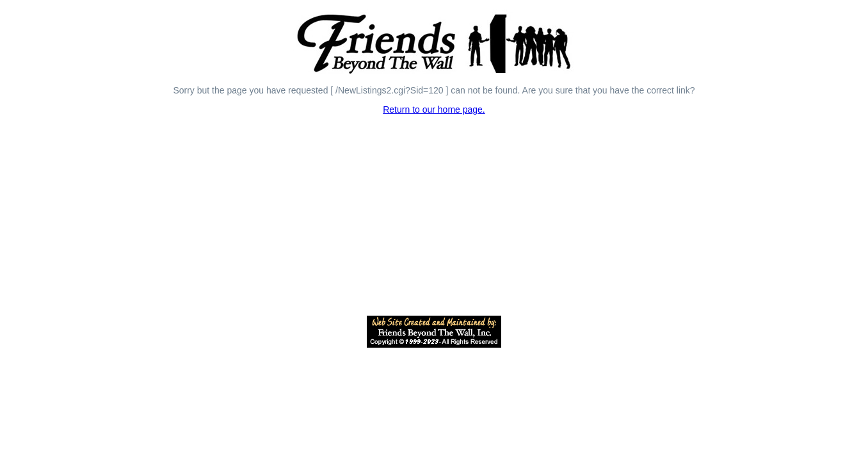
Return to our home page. (434, 109)
